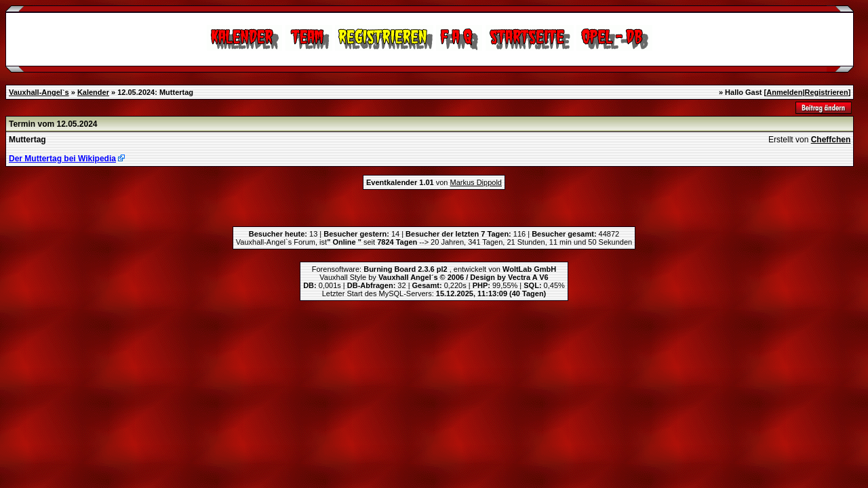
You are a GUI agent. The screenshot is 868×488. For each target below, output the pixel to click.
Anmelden (784, 92)
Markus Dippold (476, 182)
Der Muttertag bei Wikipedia (62, 159)
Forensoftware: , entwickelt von (434, 269)
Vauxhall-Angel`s (39, 92)
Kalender (93, 92)
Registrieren (826, 92)
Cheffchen (831, 140)
